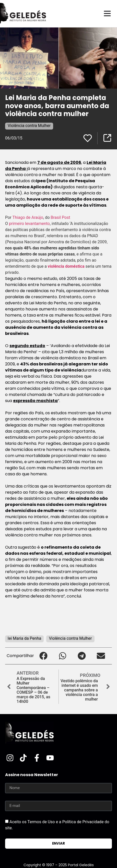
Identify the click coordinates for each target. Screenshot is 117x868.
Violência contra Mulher (29, 126)
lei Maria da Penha (24, 638)
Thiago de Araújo (28, 217)
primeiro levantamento (29, 224)
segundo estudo (27, 346)
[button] (44, 656)
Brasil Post (60, 217)
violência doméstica (66, 266)
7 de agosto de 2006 (59, 162)
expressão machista (35, 401)
